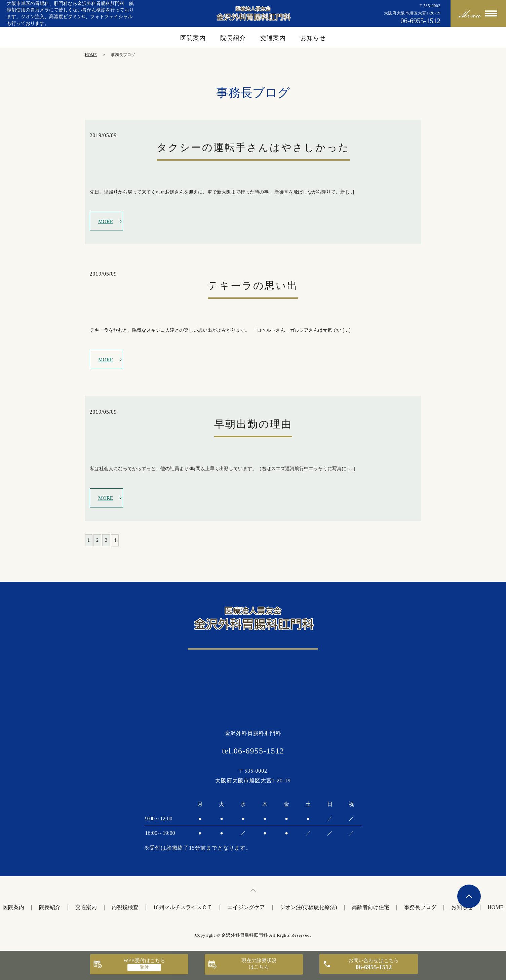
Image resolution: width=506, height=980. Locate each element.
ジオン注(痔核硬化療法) (308, 910)
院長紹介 (233, 38)
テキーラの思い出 (253, 287)
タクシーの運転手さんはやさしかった (253, 147)
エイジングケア (246, 910)
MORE (106, 221)
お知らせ (313, 38)
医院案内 (193, 38)
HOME (91, 55)
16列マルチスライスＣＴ (183, 910)
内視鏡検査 (125, 910)
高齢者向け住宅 (371, 910)
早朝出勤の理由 (253, 426)
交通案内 (273, 38)
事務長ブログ (420, 910)
